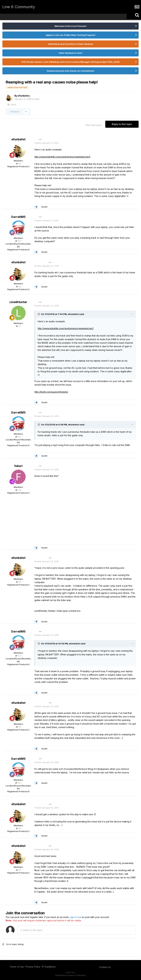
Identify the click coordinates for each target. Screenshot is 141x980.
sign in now (76, 917)
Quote (44, 207)
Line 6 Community (19, 7)
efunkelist (24, 96)
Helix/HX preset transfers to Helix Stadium (70, 44)
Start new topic (94, 125)
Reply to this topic (122, 124)
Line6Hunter (18, 302)
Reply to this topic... (32, 930)
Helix (37, 99)
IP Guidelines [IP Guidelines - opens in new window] (49, 967)
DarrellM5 (18, 217)
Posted (46, 143)
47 (19, 326)
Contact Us (105, 967)
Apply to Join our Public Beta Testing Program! (71, 35)
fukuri (18, 466)
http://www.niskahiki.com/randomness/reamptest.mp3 (62, 157)
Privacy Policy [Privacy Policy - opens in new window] (33, 967)
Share (12, 105)
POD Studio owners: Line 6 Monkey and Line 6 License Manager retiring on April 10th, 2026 (71, 62)
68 (19, 164)
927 (19, 241)
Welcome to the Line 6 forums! (70, 26)
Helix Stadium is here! (70, 53)
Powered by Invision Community (70, 975)
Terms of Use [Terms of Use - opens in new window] (17, 967)
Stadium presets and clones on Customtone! (70, 71)
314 (18, 490)
